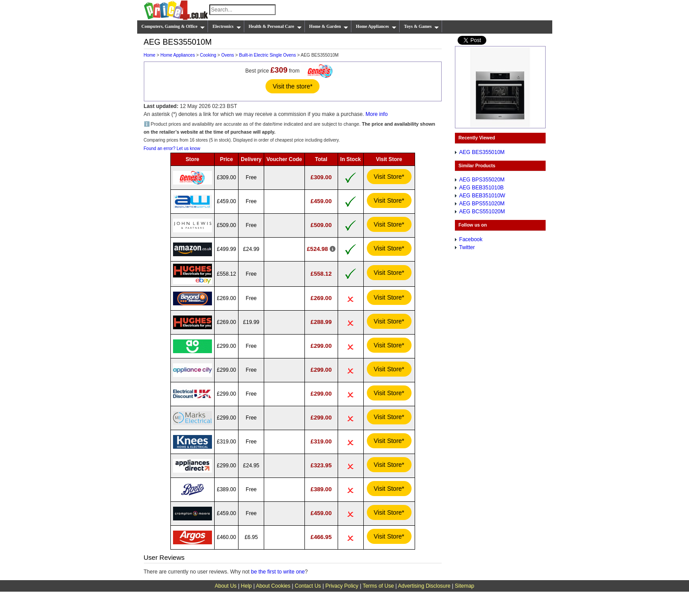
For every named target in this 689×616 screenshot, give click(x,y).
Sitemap (465, 586)
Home (150, 55)
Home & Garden (329, 27)
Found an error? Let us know (172, 148)
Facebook (471, 239)
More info (377, 114)
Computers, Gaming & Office (173, 27)
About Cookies (273, 586)
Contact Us (308, 586)
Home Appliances (376, 27)
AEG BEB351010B (482, 188)
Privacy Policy (342, 586)
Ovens (228, 55)
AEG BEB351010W (482, 196)
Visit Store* (389, 177)
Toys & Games (421, 27)
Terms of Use (378, 586)
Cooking (208, 55)
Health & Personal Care (275, 27)
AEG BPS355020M (482, 180)
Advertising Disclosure (424, 586)
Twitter (467, 247)
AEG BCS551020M (482, 212)
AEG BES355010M (482, 152)
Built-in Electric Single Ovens (267, 55)
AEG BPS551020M (482, 204)
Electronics (227, 27)
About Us (225, 586)
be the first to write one (278, 572)
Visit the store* (293, 86)
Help (246, 586)
